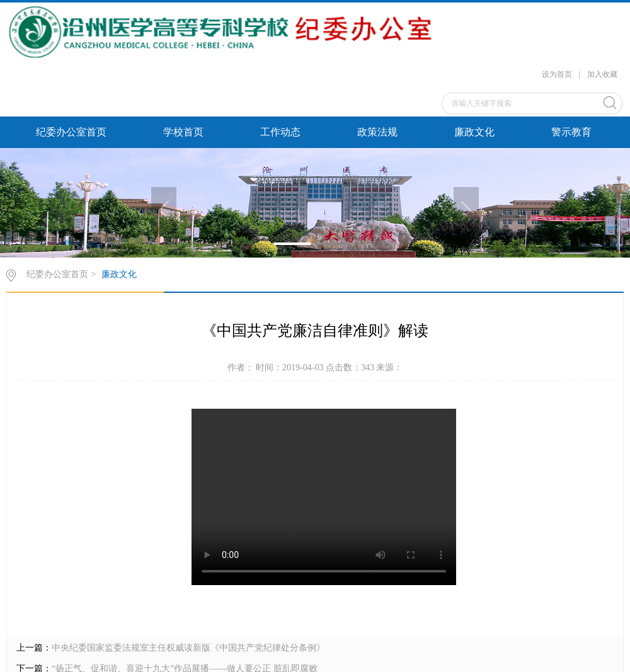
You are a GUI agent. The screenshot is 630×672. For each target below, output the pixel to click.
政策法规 (377, 132)
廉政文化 (474, 132)
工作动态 (280, 132)
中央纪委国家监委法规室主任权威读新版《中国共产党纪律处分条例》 (188, 648)
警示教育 (571, 132)
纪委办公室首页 (71, 132)
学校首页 (183, 132)
